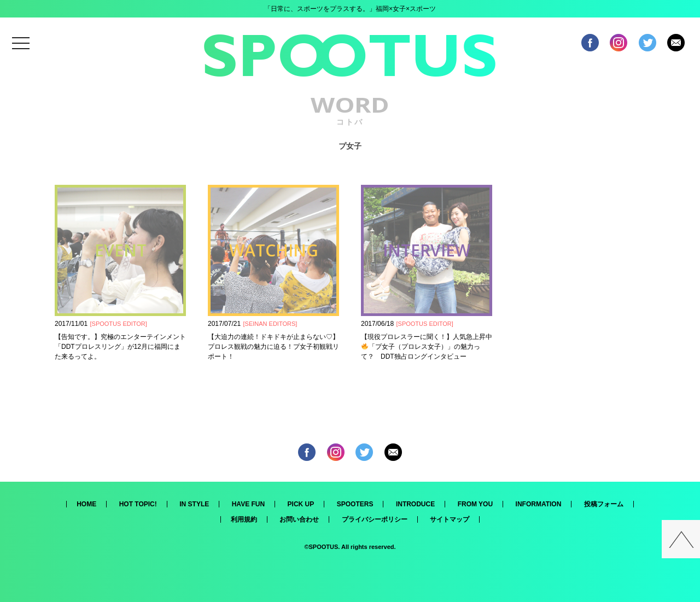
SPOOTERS (355, 504)
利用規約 (244, 519)
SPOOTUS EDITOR (119, 324)
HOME (86, 504)
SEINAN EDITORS (270, 324)
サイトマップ (450, 519)
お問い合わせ (299, 519)
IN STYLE (194, 504)
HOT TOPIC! (138, 504)
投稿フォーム (604, 504)
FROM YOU (475, 504)
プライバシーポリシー (375, 519)
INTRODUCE (415, 504)
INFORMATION (539, 504)
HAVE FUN (248, 504)
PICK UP (301, 504)
